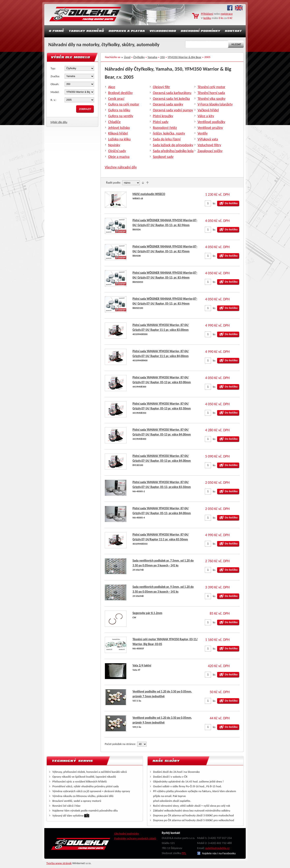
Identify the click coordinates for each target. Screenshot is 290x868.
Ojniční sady (117, 151)
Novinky (114, 145)
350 (162, 57)
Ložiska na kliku (119, 139)
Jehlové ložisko (119, 128)
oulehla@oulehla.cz (217, 848)
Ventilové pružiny (210, 128)
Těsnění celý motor (211, 87)
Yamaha (152, 57)
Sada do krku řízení (167, 139)
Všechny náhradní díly (121, 167)
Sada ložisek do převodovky (173, 145)
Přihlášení (207, 14)
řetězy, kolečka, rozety (169, 133)
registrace (227, 14)
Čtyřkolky (139, 57)
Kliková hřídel (118, 133)
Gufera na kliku (119, 110)
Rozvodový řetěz (165, 128)
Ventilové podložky (211, 122)
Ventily (203, 133)
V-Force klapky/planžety (215, 104)
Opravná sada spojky (168, 104)
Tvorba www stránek (59, 863)
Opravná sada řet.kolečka (171, 99)
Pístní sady (161, 122)
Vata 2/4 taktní (142, 665)
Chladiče (114, 122)
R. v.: (53, 100)
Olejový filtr (161, 87)
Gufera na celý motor (124, 104)
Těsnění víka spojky (212, 99)
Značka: (55, 76)
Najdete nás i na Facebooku (216, 853)
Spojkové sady (163, 157)
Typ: (53, 68)
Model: (55, 92)
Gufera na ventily (121, 116)
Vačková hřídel (208, 110)
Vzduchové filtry (209, 145)
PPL (184, 853)
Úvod (127, 57)
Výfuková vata (208, 139)
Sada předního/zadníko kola (173, 151)
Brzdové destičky (120, 93)
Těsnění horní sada (211, 93)
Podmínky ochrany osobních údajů (135, 838)
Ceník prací (116, 99)
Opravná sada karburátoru (172, 93)
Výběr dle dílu (59, 122)
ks (214, 203)
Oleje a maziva (119, 157)
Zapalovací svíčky (210, 151)
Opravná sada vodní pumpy (173, 110)
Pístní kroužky (163, 116)
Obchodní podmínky (127, 834)
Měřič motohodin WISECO (149, 194)
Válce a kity (206, 116)
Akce (112, 87)
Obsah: (55, 84)
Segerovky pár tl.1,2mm (147, 613)
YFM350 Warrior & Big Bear (184, 57)
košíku (207, 18)
